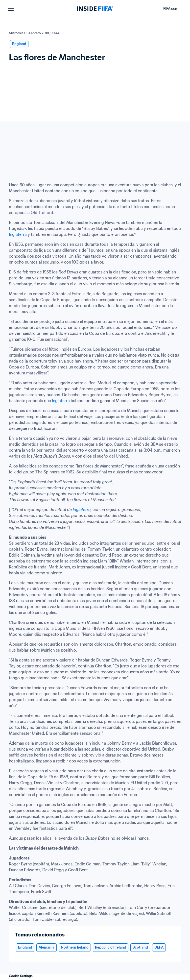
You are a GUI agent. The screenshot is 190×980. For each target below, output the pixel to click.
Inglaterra (18, 234)
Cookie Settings (21, 976)
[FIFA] (95, 9)
